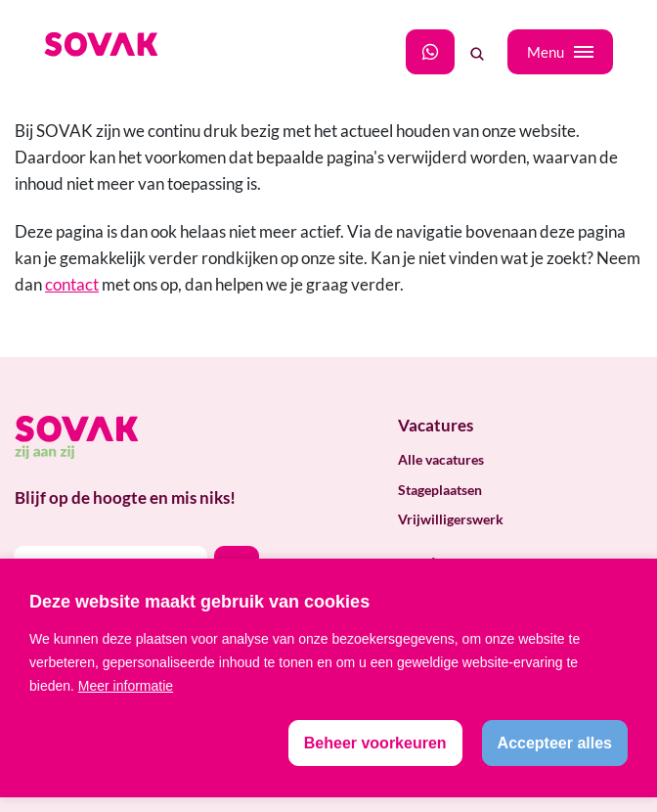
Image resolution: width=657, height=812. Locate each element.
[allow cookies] (555, 743)
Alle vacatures (441, 459)
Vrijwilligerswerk (451, 519)
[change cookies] (375, 743)
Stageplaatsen (440, 490)
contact (72, 284)
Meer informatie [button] (126, 686)
